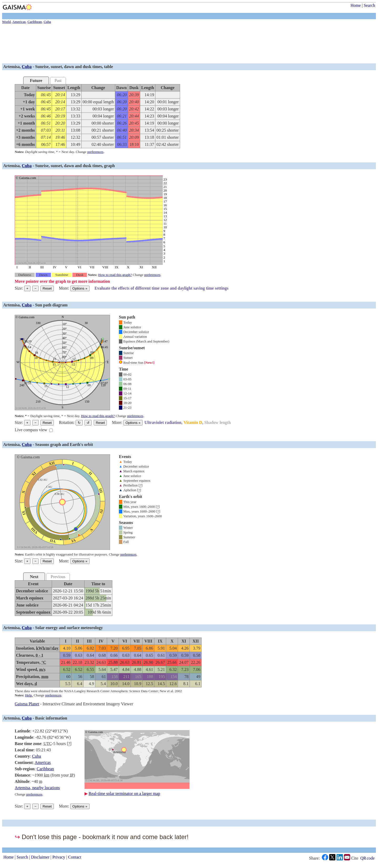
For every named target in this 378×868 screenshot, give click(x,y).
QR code (367, 858)
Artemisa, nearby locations (37, 788)
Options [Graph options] (80, 288)
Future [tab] (36, 81)
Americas (43, 762)
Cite (355, 858)
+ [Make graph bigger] (27, 288)
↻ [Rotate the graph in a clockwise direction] (79, 423)
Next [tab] (34, 577)
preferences (95, 152)
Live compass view (31, 430)
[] (141, 485)
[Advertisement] (160, 44)
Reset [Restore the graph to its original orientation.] (100, 423)
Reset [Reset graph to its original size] (47, 288)
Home (356, 5)
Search (369, 5)
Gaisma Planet (27, 704)
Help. (29, 695)
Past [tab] (58, 81)
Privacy (59, 857)
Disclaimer (40, 857)
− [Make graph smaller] (35, 288)
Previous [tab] (58, 577)
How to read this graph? (115, 275)
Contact (75, 857)
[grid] (97, 116)
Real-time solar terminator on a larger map (125, 793)
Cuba (27, 67)
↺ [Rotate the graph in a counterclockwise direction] (88, 423)
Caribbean (45, 769)
